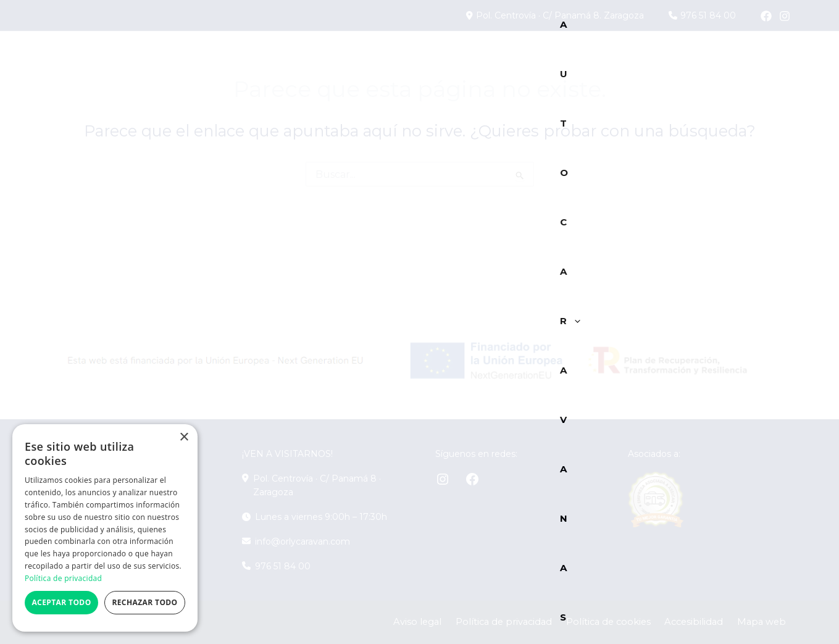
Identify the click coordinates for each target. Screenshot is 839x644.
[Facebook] (766, 16)
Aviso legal (462, 622)
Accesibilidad (709, 622)
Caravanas (406, 64)
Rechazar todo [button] (144, 602)
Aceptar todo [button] (61, 602)
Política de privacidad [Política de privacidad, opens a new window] (63, 578)
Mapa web (768, 622)
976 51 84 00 (706, 15)
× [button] (184, 437)
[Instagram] (785, 16)
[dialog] (105, 528)
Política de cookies (633, 622)
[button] (273, 64)
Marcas (481, 64)
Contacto (753, 64)
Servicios (559, 64)
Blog (692, 64)
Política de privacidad (539, 622)
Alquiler (635, 64)
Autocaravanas (229, 64)
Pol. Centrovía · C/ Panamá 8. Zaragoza (566, 15)
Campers (328, 64)
